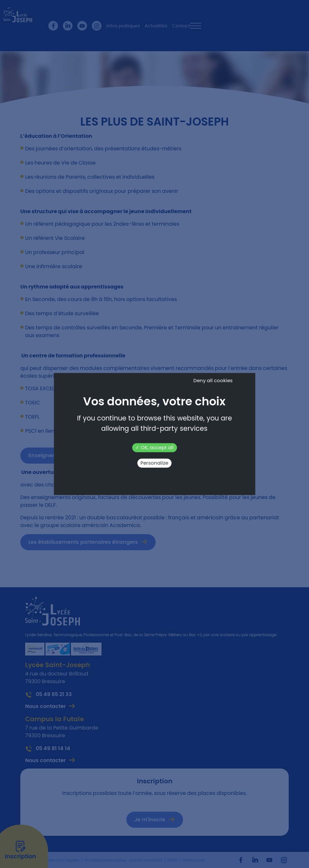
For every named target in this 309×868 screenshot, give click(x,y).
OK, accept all (154, 448)
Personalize (154, 463)
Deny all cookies (213, 381)
